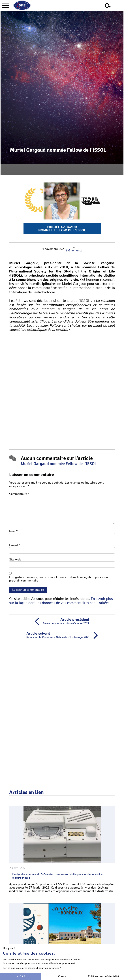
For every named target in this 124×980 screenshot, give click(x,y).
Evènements (74, 251)
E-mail (15, 545)
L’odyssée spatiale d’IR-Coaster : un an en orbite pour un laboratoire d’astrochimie (57, 876)
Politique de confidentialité (103, 976)
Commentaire (19, 494)
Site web (15, 560)
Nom (13, 531)
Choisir (62, 976)
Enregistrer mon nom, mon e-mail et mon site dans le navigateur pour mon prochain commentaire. (58, 579)
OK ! (21, 976)
